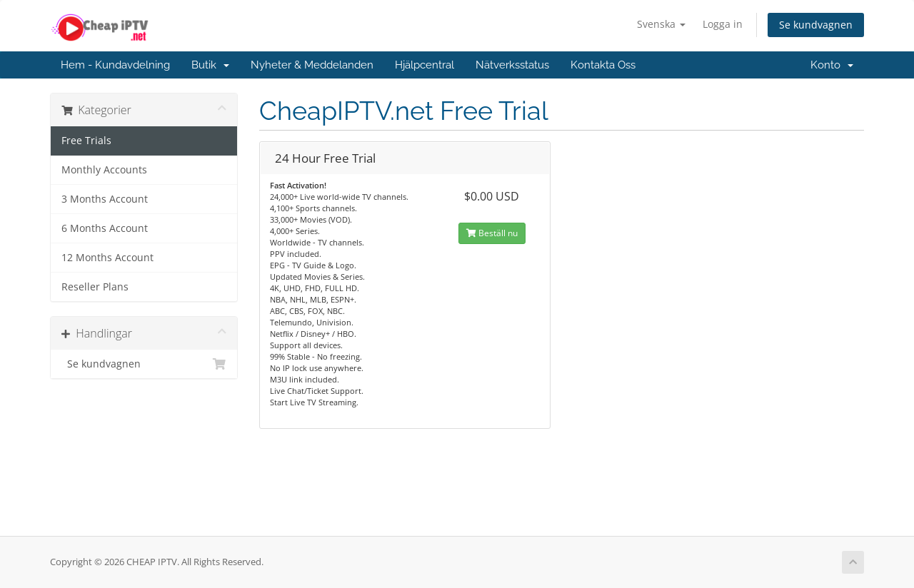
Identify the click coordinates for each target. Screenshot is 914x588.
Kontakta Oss (603, 65)
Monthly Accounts (104, 170)
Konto (832, 65)
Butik (210, 65)
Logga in (723, 24)
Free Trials (86, 141)
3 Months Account (105, 199)
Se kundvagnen (816, 25)
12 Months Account (107, 258)
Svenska (661, 24)
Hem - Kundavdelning (115, 65)
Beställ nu (492, 233)
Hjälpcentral (425, 65)
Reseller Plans (95, 287)
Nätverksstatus (512, 65)
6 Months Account (105, 228)
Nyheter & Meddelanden (312, 65)
